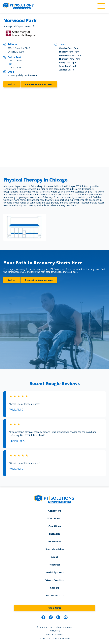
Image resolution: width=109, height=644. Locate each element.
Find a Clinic (54, 607)
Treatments (54, 541)
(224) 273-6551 (15, 67)
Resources (55, 564)
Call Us (12, 84)
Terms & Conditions (54, 634)
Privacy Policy (54, 630)
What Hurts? (54, 518)
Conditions (55, 526)
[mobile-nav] (100, 6)
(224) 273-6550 (15, 61)
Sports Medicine (55, 549)
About (55, 557)
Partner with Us (55, 595)
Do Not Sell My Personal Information (54, 638)
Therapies (55, 533)
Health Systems (55, 572)
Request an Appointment (39, 84)
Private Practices (55, 580)
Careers (55, 587)
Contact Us (55, 510)
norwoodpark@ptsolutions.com (23, 75)
